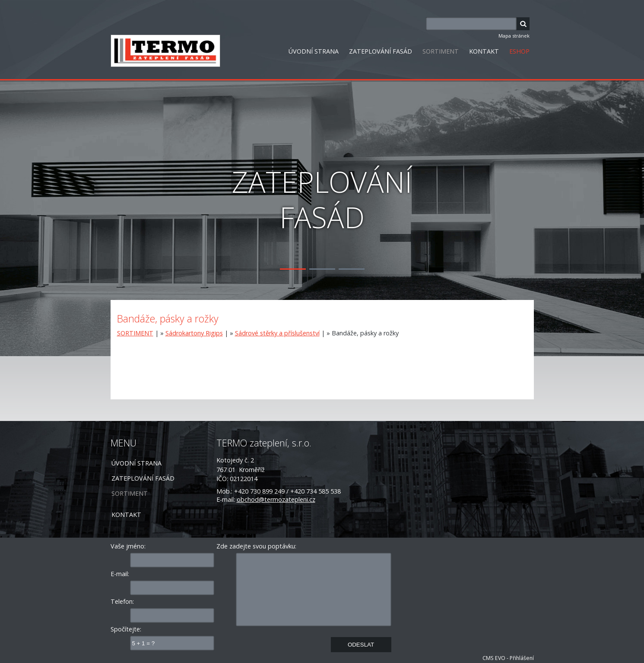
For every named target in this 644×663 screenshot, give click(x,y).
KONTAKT (484, 51)
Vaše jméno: (128, 546)
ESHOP (519, 51)
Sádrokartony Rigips (194, 333)
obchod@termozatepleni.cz (276, 499)
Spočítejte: (126, 629)
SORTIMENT (441, 51)
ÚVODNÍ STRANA (314, 51)
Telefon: (122, 601)
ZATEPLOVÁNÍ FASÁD (381, 51)
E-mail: (120, 574)
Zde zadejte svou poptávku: (256, 546)
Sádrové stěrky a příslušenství (277, 333)
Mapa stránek (514, 36)
